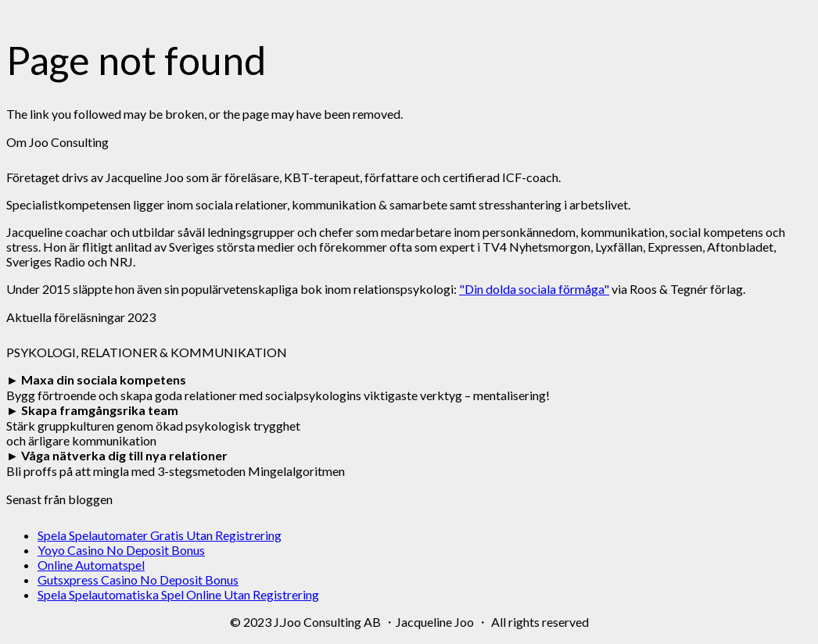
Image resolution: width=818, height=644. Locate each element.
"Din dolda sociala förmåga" (534, 289)
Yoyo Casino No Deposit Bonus (121, 550)
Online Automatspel (91, 565)
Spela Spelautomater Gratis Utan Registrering (160, 535)
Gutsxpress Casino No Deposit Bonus (138, 580)
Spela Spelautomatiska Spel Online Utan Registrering (178, 594)
